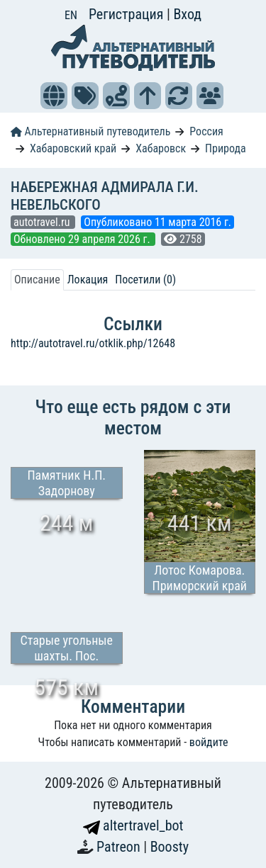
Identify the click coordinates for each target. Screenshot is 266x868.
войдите (209, 742)
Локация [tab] (88, 280)
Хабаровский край (73, 148)
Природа (226, 148)
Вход (187, 14)
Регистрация (128, 14)
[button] (54, 96)
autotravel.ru (43, 222)
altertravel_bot (133, 825)
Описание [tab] (37, 280)
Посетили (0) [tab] (145, 280)
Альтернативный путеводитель (90, 131)
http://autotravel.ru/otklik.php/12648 (93, 343)
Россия (206, 131)
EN (71, 15)
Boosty (170, 847)
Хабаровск (161, 148)
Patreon (120, 847)
